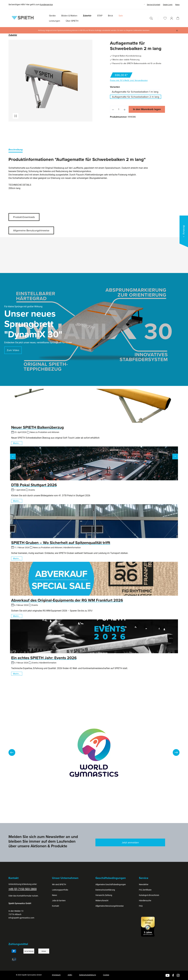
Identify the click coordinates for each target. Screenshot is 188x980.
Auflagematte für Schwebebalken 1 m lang (135, 92)
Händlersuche (145, 901)
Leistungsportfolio (60, 890)
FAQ (141, 906)
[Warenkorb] (178, 18)
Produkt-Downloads (24, 217)
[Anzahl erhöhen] (125, 109)
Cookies (106, 975)
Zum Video (13, 350)
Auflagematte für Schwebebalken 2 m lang (136, 97)
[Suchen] (151, 18)
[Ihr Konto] (172, 18)
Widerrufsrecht (102, 901)
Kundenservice (46, 5)
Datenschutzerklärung (105, 890)
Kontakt (56, 906)
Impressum (56, 975)
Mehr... (17, 443)
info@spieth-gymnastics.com (21, 918)
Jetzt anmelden (130, 842)
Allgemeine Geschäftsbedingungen (111, 884)
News (177, 5)
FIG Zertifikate (145, 890)
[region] (51, 81)
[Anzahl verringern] (113, 109)
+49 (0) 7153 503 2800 (23, 889)
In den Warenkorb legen (147, 109)
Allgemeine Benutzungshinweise (31, 230)
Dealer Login (168, 5)
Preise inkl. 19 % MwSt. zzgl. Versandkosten (129, 80)
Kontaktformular (24, 896)
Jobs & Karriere (59, 901)
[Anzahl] (119, 109)
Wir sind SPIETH (59, 884)
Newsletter (144, 884)
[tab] (16, 150)
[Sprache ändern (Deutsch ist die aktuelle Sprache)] (142, 4)
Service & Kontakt (154, 5)
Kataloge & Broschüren (149, 895)
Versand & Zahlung (104, 895)
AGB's (70, 975)
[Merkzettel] (165, 18)
